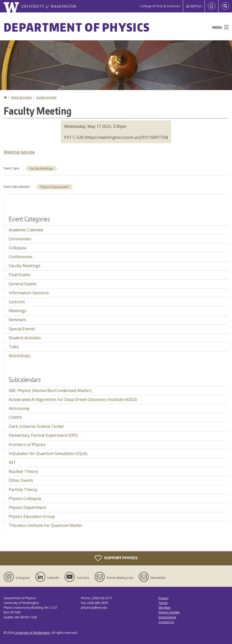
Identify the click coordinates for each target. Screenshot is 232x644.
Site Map (164, 608)
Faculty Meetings (41, 169)
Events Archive (46, 97)
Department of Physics (77, 27)
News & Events (21, 97)
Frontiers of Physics (27, 445)
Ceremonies (20, 239)
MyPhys (194, 6)
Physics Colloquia (25, 498)
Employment (167, 617)
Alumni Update (169, 612)
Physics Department (54, 187)
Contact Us (166, 622)
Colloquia (17, 248)
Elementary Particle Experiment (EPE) (43, 435)
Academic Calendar (26, 230)
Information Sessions (29, 293)
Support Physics (116, 558)
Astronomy (19, 408)
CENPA (15, 417)
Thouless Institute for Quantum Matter (46, 525)
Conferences (21, 257)
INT (12, 462)
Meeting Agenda (19, 152)
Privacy (163, 598)
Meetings (18, 311)
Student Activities (25, 338)
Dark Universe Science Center (36, 426)
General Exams (23, 284)
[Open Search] (225, 6)
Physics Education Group (32, 516)
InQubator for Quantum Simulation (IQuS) (48, 453)
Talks (14, 347)
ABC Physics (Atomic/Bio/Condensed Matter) (50, 391)
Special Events (22, 329)
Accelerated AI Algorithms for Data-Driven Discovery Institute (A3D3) (73, 399)
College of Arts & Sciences (160, 6)
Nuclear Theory (23, 471)
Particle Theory (23, 490)
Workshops (20, 356)
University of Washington (32, 633)
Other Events (21, 480)
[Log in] (212, 6)
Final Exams (20, 275)
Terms (163, 603)
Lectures (17, 302)
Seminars (17, 320)
